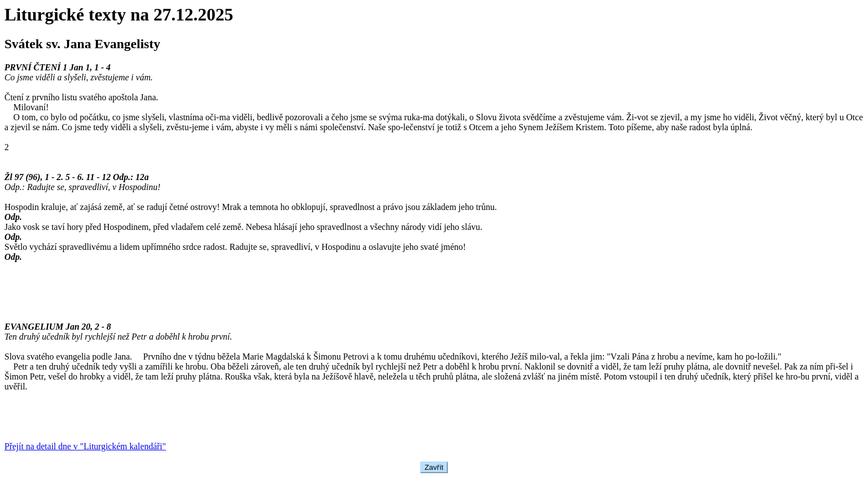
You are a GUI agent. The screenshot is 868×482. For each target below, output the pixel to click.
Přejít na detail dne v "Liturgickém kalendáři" (85, 446)
